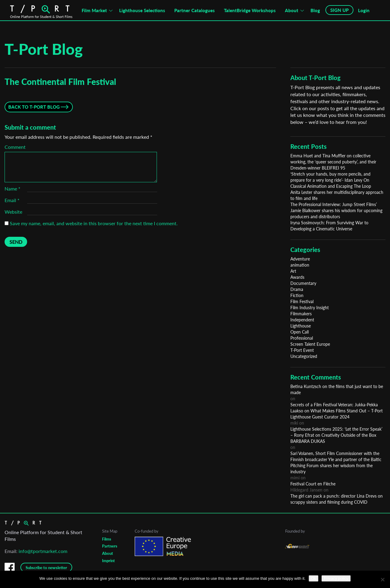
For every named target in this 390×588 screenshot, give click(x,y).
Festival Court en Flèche (313, 484)
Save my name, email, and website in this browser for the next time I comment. (94, 223)
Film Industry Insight (310, 308)
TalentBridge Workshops (250, 10)
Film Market (94, 10)
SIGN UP (339, 10)
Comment (15, 147)
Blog (315, 10)
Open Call (300, 332)
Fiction (297, 295)
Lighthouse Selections (142, 10)
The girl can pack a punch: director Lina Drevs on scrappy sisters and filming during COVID (337, 499)
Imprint (108, 561)
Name (12, 189)
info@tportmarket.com (43, 551)
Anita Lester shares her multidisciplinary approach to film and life (337, 195)
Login (364, 10)
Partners (110, 546)
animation (300, 265)
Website (13, 212)
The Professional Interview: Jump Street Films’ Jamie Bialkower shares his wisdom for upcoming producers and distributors (336, 210)
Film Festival (302, 301)
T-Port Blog (44, 49)
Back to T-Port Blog (34, 107)
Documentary (303, 283)
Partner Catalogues (195, 10)
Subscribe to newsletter (46, 568)
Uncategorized (304, 356)
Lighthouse (301, 326)
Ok (314, 578)
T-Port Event (302, 350)
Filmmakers (301, 314)
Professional (302, 338)
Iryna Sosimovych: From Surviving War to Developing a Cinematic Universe (329, 226)
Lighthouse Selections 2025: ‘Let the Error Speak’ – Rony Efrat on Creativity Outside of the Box (336, 432)
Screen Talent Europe (310, 344)
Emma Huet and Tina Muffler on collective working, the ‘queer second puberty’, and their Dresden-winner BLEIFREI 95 (333, 162)
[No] (382, 579)
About (292, 10)
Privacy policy (336, 578)
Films (107, 539)
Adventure (300, 259)
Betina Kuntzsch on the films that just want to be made (337, 389)
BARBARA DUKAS (308, 441)
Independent (302, 320)
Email (12, 200)
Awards (297, 277)
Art (293, 271)
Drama (297, 289)
